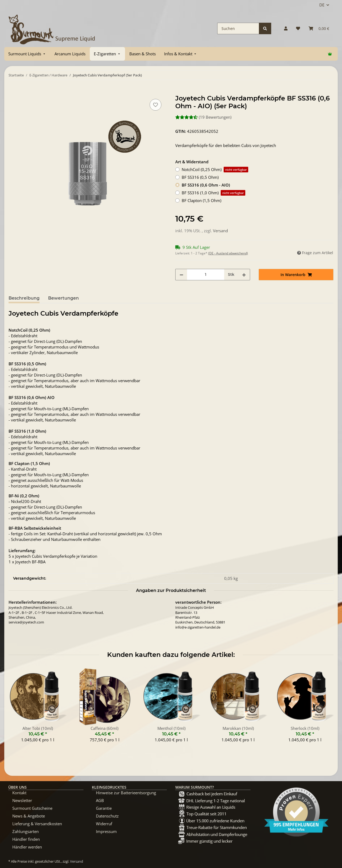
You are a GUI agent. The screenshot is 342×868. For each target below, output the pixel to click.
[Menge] (206, 275)
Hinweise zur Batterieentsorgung (126, 793)
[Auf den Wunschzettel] (156, 105)
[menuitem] (27, 54)
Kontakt (19, 793)
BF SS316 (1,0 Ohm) (213, 193)
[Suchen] (238, 28)
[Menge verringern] (181, 275)
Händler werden (27, 847)
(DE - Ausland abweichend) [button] (228, 253)
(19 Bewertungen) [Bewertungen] (203, 117)
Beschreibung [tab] (24, 298)
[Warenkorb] (319, 28)
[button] (286, 28)
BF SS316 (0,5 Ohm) (200, 177)
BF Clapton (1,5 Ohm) (201, 200)
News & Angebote (29, 816)
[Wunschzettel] (298, 28)
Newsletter (22, 800)
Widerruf (104, 824)
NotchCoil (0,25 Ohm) (215, 170)
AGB (100, 800)
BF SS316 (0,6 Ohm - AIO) (206, 185)
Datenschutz (107, 816)
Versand (220, 231)
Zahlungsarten (26, 831)
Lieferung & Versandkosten (37, 824)
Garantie (104, 808)
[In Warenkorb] (13, 92)
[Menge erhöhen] (244, 275)
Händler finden (26, 839)
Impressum (106, 831)
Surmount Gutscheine (32, 808)
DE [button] (322, 5)
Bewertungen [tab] (63, 298)
